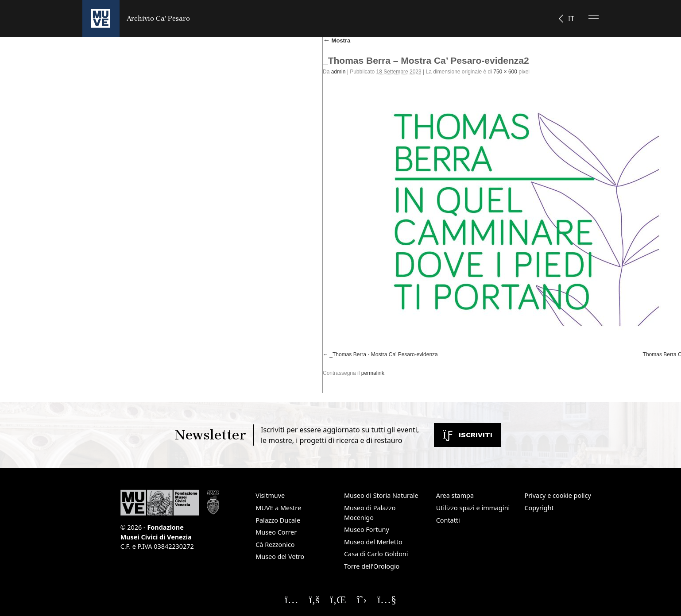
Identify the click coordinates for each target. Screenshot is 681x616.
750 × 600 (505, 72)
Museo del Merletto (373, 542)
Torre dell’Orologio (372, 566)
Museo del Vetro (280, 556)
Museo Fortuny (367, 529)
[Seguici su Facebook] (314, 599)
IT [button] (571, 19)
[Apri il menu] (594, 18)
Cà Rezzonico (275, 545)
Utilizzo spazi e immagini (473, 508)
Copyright (539, 508)
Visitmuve (270, 495)
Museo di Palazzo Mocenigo (370, 513)
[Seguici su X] (362, 599)
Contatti (448, 520)
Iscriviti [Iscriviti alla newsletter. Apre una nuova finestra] (468, 435)
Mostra (337, 40)
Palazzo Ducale (278, 520)
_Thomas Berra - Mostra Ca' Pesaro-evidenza (383, 354)
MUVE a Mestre (278, 508)
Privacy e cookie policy (557, 495)
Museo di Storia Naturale (381, 495)
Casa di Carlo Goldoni (376, 554)
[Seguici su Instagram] (292, 599)
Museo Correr (276, 532)
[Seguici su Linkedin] (338, 599)
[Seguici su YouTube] (387, 599)
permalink (373, 373)
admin (339, 72)
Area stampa (455, 495)
